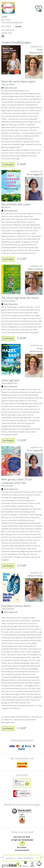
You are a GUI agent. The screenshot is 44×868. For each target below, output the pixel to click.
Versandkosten (27, 840)
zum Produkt (8, 165)
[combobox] (19, 858)
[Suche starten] (37, 858)
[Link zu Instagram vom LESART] (3, 36)
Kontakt (18, 26)
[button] (26, 865)
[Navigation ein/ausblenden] (32, 864)
